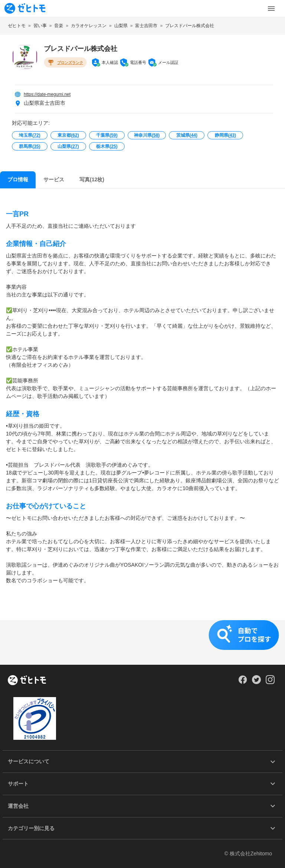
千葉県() (107, 135)
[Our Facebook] (243, 682)
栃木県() (107, 146)
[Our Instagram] (270, 682)
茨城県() (187, 135)
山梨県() (68, 146)
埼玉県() (30, 135)
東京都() (68, 135)
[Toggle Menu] (271, 9)
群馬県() (30, 146)
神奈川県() (147, 135)
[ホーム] (27, 681)
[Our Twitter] (256, 682)
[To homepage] (25, 8)
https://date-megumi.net (47, 94)
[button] (142, 642)
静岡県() (225, 135)
